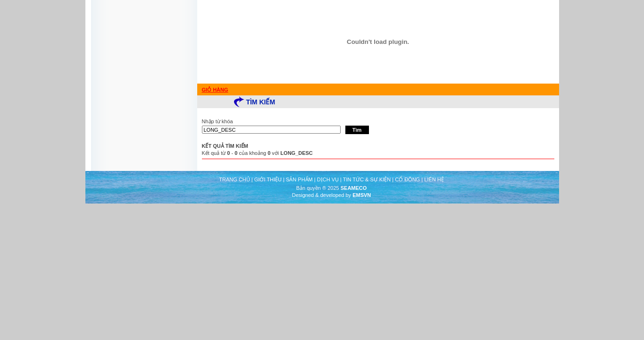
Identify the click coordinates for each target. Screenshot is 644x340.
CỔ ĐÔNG (407, 179)
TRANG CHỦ (234, 179)
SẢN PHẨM (299, 179)
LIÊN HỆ (434, 179)
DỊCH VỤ (328, 179)
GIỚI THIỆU (268, 179)
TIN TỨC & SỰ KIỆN (367, 179)
